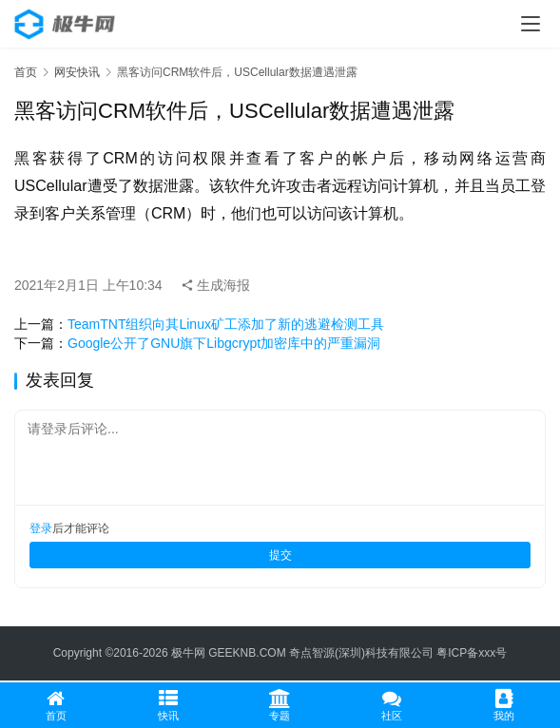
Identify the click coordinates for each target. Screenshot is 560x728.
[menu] (531, 24)
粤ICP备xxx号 (472, 653)
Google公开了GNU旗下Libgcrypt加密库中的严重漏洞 (224, 343)
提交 (280, 555)
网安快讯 (77, 72)
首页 (26, 72)
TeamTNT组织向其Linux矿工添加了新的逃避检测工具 (226, 324)
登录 (41, 528)
